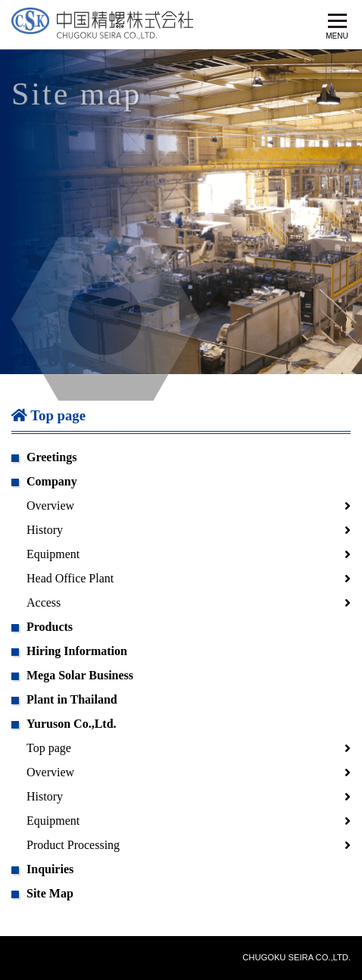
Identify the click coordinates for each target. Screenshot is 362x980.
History (45, 530)
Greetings (51, 457)
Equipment (53, 554)
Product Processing (73, 845)
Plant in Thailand (72, 699)
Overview (50, 506)
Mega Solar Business (80, 675)
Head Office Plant (70, 578)
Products (50, 627)
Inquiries (50, 869)
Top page (48, 415)
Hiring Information (77, 651)
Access (44, 602)
